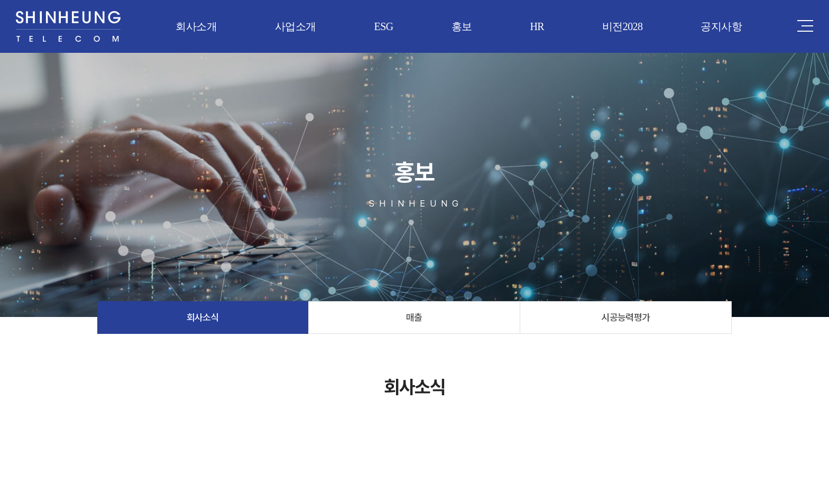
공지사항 (721, 26)
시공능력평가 (626, 317)
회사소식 (203, 317)
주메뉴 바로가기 (0, 0)
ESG (384, 26)
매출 (414, 317)
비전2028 (622, 26)
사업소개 (296, 26)
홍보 (462, 26)
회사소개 (196, 26)
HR (537, 26)
